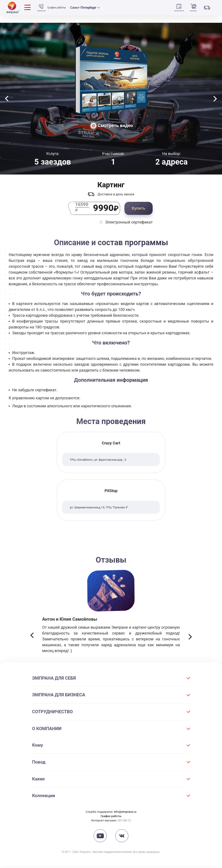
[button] (32, 638)
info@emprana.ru (125, 814)
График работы (59, 8)
